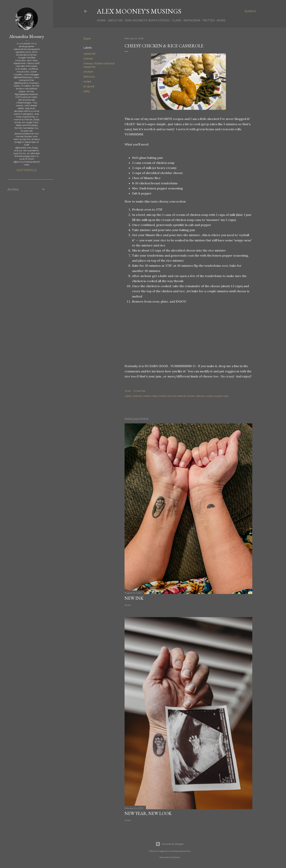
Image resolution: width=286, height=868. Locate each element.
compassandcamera (180, 851)
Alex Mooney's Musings (139, 11)
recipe (87, 81)
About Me (115, 20)
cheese (88, 59)
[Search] (250, 11)
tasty (87, 91)
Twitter (208, 20)
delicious (89, 77)
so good (89, 86)
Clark (177, 20)
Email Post (139, 391)
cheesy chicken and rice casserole (168, 396)
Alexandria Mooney (27, 36)
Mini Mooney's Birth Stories (147, 20)
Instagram (192, 20)
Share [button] (87, 39)
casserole (89, 54)
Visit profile (27, 170)
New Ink (134, 598)
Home (101, 20)
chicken (88, 72)
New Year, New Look (148, 813)
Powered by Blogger (170, 844)
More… (222, 20)
